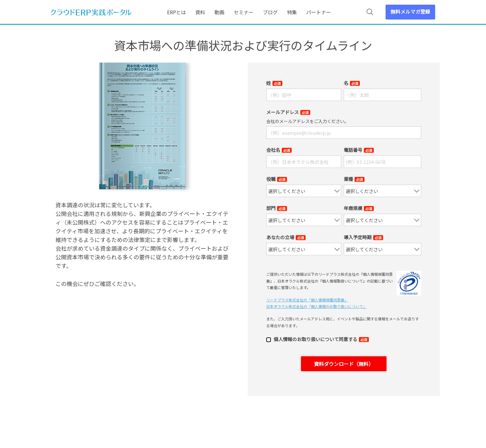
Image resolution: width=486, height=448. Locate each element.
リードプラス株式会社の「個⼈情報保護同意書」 (307, 300)
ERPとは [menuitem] (177, 12)
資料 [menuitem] (200, 12)
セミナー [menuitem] (244, 12)
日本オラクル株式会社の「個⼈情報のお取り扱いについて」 (316, 306)
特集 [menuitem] (292, 12)
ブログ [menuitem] (270, 12)
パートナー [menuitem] (319, 12)
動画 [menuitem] (219, 12)
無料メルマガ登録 (410, 11)
